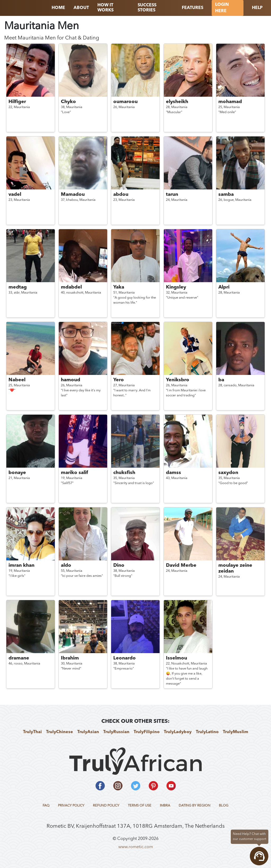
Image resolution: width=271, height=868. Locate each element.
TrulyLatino (207, 732)
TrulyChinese (60, 732)
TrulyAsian (88, 732)
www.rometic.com (136, 847)
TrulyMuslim (236, 732)
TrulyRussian (116, 732)
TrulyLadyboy (178, 732)
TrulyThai (32, 732)
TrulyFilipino (147, 732)
